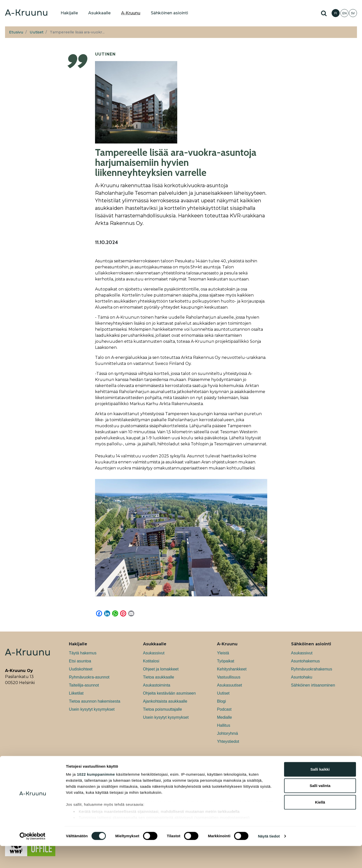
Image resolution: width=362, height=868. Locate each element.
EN (345, 13)
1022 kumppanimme (96, 796)
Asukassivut (154, 653)
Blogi (221, 701)
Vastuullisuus (229, 677)
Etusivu (16, 32)
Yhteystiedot (228, 741)
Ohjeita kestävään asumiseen (169, 693)
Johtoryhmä (228, 733)
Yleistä (223, 653)
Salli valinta (320, 808)
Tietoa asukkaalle (159, 677)
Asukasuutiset (230, 685)
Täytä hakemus (83, 653)
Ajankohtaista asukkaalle (165, 701)
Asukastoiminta (157, 685)
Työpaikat (225, 661)
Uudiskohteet (81, 669)
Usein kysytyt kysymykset (92, 709)
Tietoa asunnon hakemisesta (95, 701)
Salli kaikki (320, 791)
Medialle (224, 717)
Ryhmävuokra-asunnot (89, 677)
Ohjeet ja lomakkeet (161, 669)
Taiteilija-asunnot (84, 685)
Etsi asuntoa (80, 661)
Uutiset (37, 32)
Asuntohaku (302, 677)
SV (353, 13)
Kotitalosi (151, 661)
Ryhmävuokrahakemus (312, 669)
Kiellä (320, 824)
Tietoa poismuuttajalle (163, 709)
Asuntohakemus (306, 661)
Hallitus (223, 725)
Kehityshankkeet (232, 669)
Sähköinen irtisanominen (313, 685)
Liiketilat (76, 693)
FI (336, 13)
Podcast (224, 709)
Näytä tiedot (269, 858)
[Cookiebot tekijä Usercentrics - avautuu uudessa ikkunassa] (33, 858)
